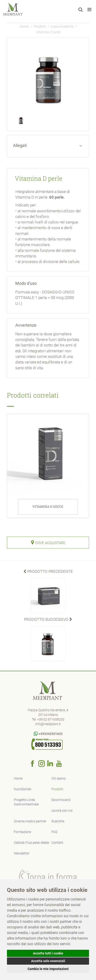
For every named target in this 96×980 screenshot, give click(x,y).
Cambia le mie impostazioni (48, 969)
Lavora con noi (62, 811)
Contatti (57, 843)
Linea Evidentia (62, 27)
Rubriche (58, 821)
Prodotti (40, 27)
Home (24, 27)
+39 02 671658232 (51, 719)
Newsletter (22, 853)
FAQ (54, 832)
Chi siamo (59, 778)
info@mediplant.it (48, 724)
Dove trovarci (61, 800)
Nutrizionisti (23, 789)
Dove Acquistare (48, 543)
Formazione (22, 832)
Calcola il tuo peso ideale (31, 843)
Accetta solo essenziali (48, 961)
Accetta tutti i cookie (48, 953)
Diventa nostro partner (30, 821)
